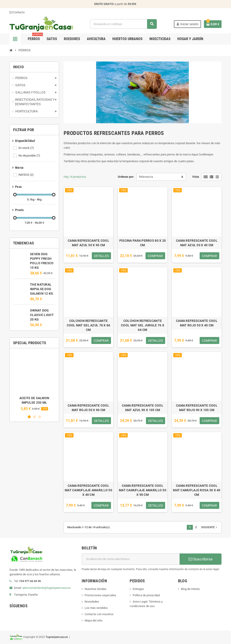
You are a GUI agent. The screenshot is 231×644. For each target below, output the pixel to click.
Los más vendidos (96, 608)
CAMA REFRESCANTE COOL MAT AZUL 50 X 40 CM (197, 243)
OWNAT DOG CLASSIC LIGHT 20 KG (42, 315)
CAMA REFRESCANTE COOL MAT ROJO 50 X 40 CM (197, 323)
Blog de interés (190, 589)
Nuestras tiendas (96, 589)
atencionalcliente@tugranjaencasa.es (46, 588)
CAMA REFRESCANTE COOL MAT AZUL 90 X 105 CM (143, 408)
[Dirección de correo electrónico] (131, 559)
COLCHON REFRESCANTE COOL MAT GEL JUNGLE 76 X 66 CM (143, 325)
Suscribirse (201, 559)
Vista (196, 177)
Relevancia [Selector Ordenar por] (146, 177)
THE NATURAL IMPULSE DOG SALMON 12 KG (42, 289)
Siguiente (210, 527)
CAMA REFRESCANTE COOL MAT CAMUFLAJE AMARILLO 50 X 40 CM (88, 490)
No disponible (30, 156)
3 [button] (40, 417)
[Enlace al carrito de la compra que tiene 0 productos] (213, 24)
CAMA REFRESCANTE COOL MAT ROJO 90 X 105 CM (197, 408)
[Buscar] (123, 24)
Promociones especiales (100, 595)
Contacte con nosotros (99, 614)
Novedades (92, 602)
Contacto (17, 12)
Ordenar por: (126, 177)
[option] (34, 381)
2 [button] (34, 417)
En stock (27, 148)
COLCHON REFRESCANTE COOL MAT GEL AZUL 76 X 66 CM (89, 325)
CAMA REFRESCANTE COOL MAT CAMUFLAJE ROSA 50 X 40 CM (197, 490)
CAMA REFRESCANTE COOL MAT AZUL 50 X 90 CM (88, 243)
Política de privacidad (146, 595)
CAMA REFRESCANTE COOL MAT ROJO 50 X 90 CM (88, 408)
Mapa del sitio (94, 620)
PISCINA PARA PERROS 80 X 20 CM (143, 243)
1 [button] (29, 417)
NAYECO (26, 175)
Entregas (138, 589)
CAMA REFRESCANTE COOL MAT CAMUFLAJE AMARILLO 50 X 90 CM (143, 490)
